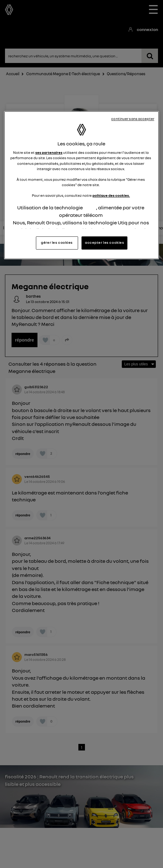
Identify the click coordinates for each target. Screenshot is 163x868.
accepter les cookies (104, 243)
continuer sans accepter (133, 119)
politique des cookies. (111, 196)
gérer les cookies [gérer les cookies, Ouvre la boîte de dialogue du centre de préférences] (57, 243)
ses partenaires (49, 153)
